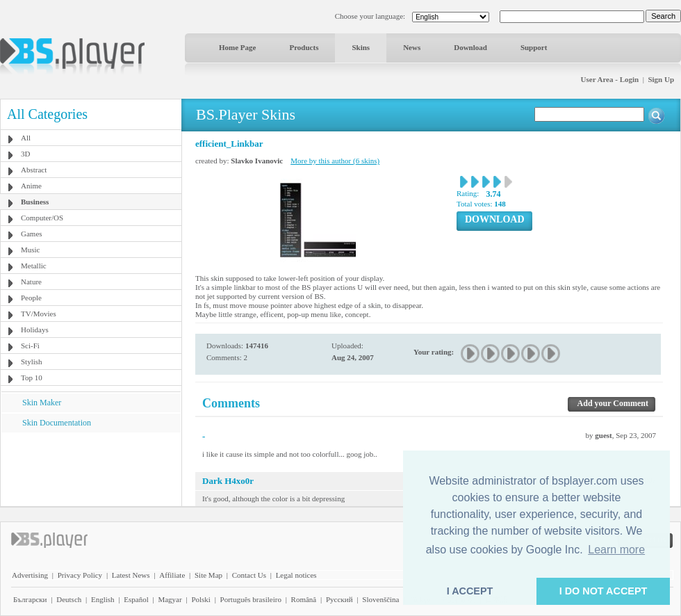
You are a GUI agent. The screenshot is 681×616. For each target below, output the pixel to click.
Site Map (208, 575)
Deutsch (69, 599)
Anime (31, 186)
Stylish (32, 362)
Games (32, 234)
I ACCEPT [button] (470, 591)
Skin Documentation (57, 423)
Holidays (35, 330)
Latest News (131, 575)
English (103, 599)
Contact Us (249, 575)
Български (30, 599)
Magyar (170, 599)
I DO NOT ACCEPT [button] (604, 591)
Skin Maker (42, 403)
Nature (31, 282)
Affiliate (172, 575)
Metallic (34, 266)
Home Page (237, 47)
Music (31, 250)
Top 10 (32, 378)
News (412, 47)
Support (534, 47)
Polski (201, 599)
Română (304, 599)
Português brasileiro (251, 599)
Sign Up (661, 79)
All (26, 138)
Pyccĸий (339, 599)
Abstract (34, 170)
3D (25, 154)
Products (304, 47)
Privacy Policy (80, 575)
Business (35, 202)
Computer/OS (42, 218)
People (31, 298)
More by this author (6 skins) (335, 161)
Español (136, 599)
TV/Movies (39, 314)
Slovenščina (380, 599)
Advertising (30, 575)
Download (470, 47)
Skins (361, 47)
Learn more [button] (616, 550)
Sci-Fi (30, 346)
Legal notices (296, 575)
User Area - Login (610, 79)
